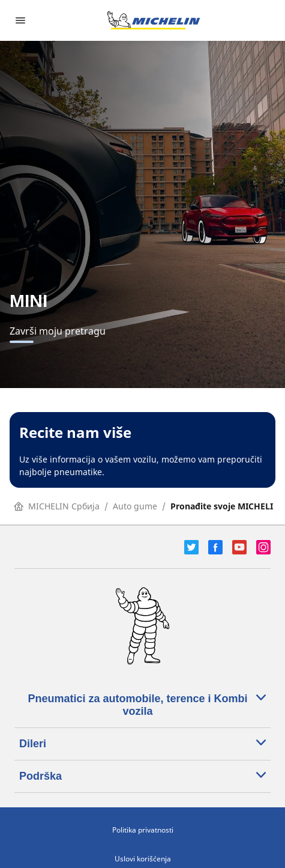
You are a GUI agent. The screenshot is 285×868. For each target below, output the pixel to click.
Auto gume (135, 506)
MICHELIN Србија (57, 506)
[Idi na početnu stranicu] (154, 20)
